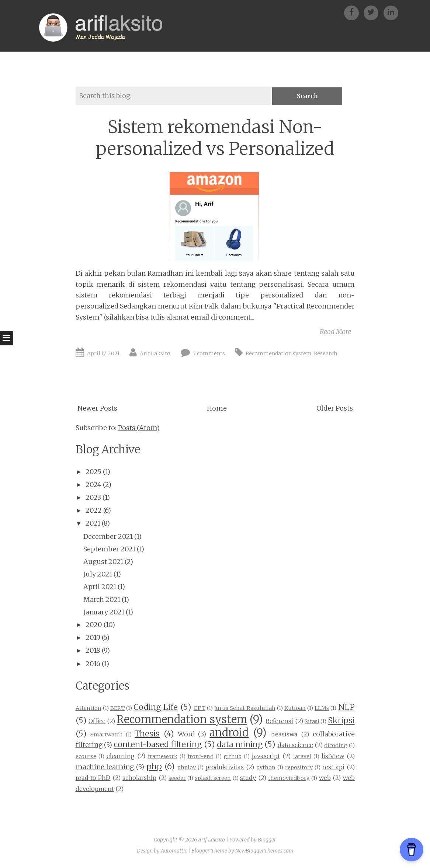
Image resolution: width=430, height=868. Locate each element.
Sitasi (312, 722)
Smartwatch (107, 735)
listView (333, 757)
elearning (121, 757)
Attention (89, 709)
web (325, 778)
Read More (335, 332)
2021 (93, 524)
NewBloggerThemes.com (264, 851)
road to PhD (93, 778)
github (233, 757)
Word (186, 735)
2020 (94, 625)
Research (325, 354)
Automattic (174, 851)
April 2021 (100, 587)
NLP (346, 708)
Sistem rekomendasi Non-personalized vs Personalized (215, 139)
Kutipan (295, 709)
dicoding (336, 746)
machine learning (105, 768)
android (229, 733)
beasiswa (284, 735)
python (266, 768)
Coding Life (156, 708)
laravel (302, 757)
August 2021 (103, 562)
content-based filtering (158, 745)
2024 (93, 485)
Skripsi (341, 721)
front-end (201, 757)
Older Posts (335, 409)
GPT (200, 709)
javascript (266, 757)
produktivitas (225, 768)
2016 (93, 664)
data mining (240, 745)
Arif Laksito (155, 354)
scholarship (139, 778)
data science (295, 746)
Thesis (147, 734)
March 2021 (102, 600)
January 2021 (104, 613)
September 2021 (109, 550)
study (248, 778)
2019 (93, 638)
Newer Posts (97, 409)
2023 (93, 498)
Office (97, 722)
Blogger (267, 840)
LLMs (322, 709)
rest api (333, 768)
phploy (187, 768)
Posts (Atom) (139, 428)
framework (163, 757)
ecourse (86, 757)
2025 (93, 472)
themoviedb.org (289, 779)
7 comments (209, 354)
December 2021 (108, 537)
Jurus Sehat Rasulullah (245, 709)
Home (217, 409)
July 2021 (98, 575)
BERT (117, 709)
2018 (93, 651)
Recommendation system (279, 354)
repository (299, 768)
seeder (177, 779)
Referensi (279, 722)
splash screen (213, 779)
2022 (94, 511)
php (154, 767)
